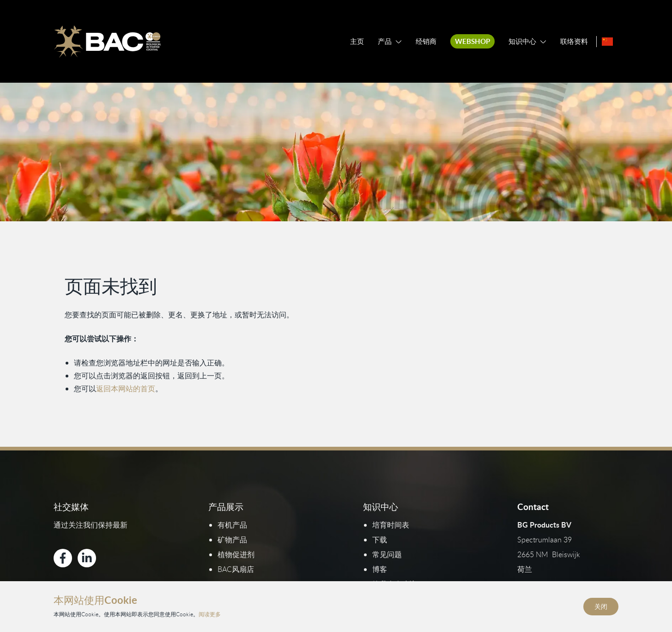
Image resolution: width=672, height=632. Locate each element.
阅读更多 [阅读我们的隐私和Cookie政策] (210, 614)
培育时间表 (391, 525)
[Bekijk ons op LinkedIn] (87, 558)
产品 (385, 41)
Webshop (472, 41)
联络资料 (574, 41)
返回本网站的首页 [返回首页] (126, 388)
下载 (380, 540)
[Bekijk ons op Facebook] (63, 558)
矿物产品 (232, 540)
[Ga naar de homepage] (107, 42)
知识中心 (522, 41)
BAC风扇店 (236, 569)
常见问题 (387, 554)
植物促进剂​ (236, 554)
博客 (380, 569)
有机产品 (232, 525)
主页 (357, 41)
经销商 (426, 41)
